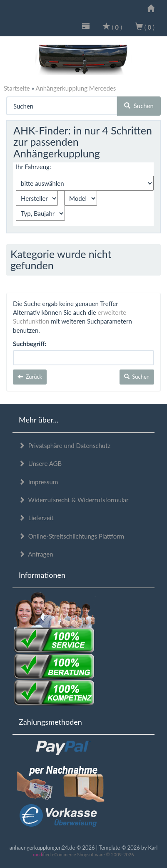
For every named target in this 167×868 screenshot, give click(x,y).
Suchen (139, 106)
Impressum (38, 482)
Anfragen (36, 554)
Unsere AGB (40, 463)
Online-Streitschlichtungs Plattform (71, 536)
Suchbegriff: (30, 344)
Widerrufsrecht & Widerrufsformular (74, 500)
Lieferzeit (36, 518)
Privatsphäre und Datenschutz (65, 445)
